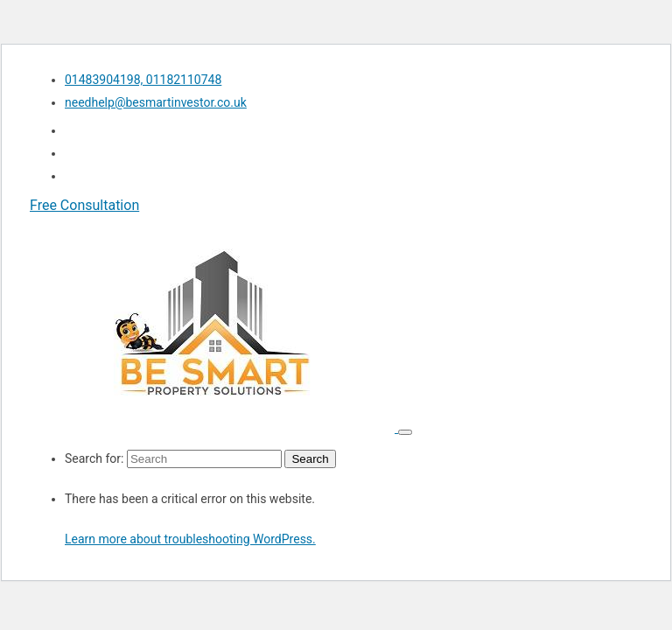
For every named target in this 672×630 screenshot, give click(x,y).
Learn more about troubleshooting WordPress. (190, 539)
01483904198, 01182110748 (143, 80)
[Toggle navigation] (405, 432)
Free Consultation (84, 205)
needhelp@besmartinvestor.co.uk (156, 102)
